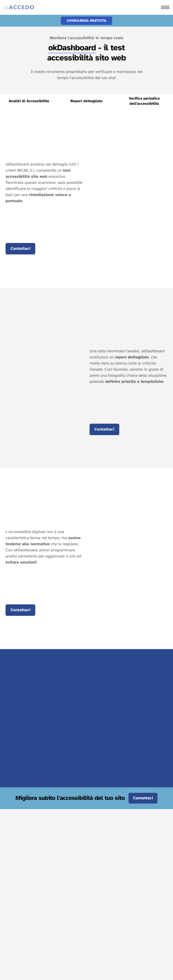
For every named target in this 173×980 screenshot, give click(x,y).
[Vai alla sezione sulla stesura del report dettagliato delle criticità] (86, 101)
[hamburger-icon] (165, 7)
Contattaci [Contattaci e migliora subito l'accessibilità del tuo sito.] (143, 798)
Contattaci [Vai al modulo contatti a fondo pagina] (20, 249)
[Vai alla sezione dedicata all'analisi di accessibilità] (29, 101)
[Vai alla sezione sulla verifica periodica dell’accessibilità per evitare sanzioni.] (144, 101)
